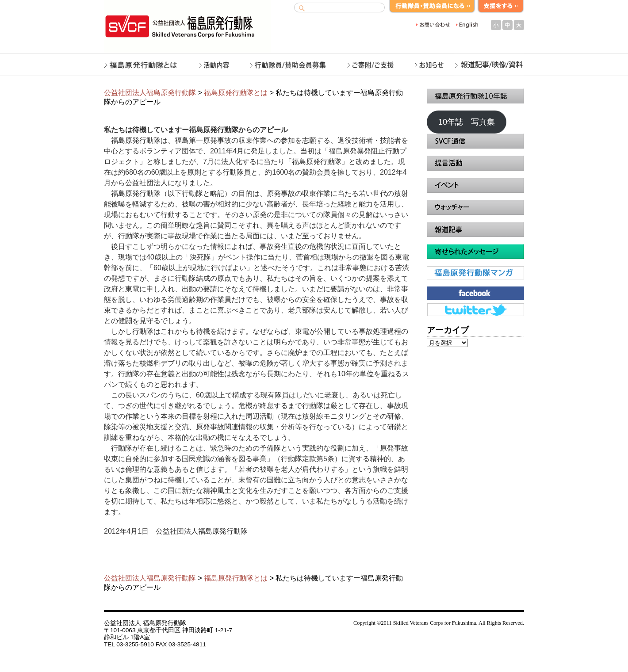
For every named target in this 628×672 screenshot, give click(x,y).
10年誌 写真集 (467, 122)
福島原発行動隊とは (236, 93)
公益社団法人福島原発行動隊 (150, 93)
